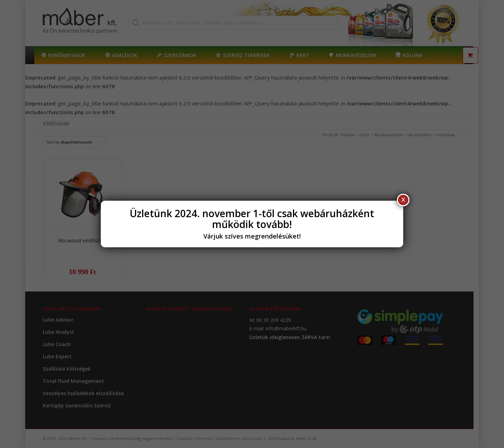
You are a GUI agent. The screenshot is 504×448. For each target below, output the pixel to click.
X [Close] (403, 200)
